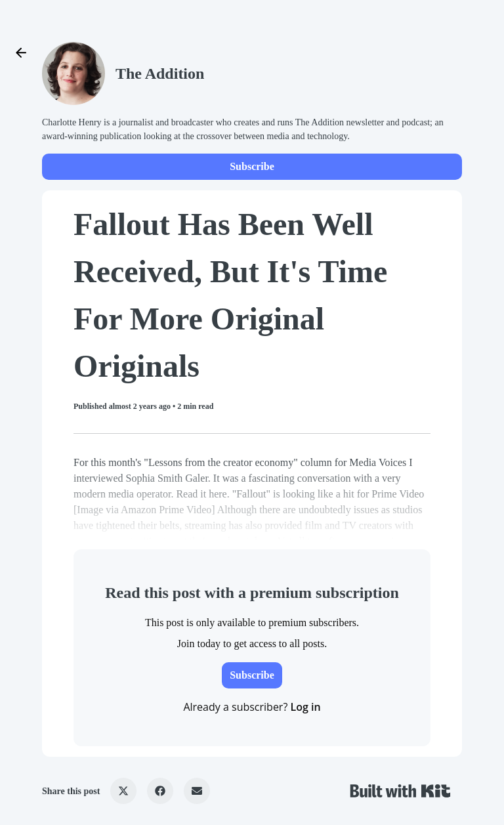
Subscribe (252, 166)
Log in (305, 707)
